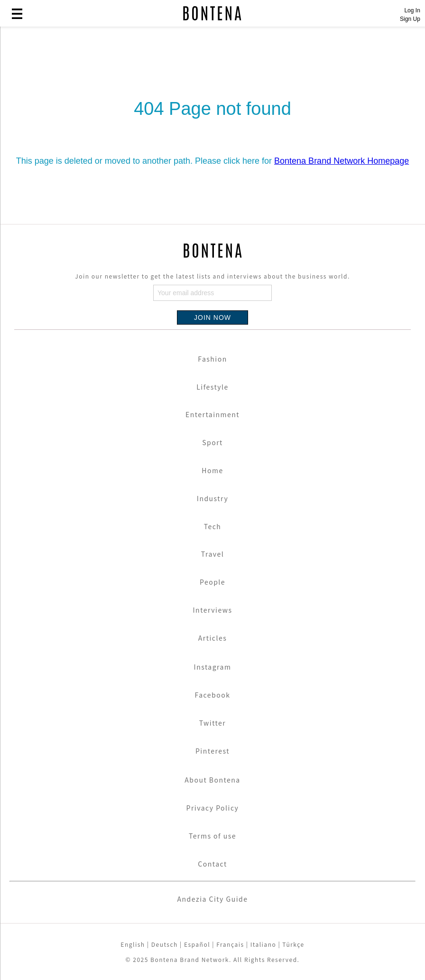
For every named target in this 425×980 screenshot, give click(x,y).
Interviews (213, 610)
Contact (212, 864)
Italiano (263, 944)
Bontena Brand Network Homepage (342, 161)
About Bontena (212, 780)
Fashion (212, 359)
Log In (412, 10)
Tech (213, 526)
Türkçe (293, 944)
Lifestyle (212, 387)
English (133, 944)
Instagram (213, 667)
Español (197, 944)
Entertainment (212, 414)
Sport (212, 442)
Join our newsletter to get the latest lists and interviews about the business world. (212, 276)
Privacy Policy (213, 808)
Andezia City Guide (213, 899)
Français (230, 944)
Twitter (213, 723)
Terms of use (212, 836)
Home (212, 470)
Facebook (213, 695)
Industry (212, 498)
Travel (212, 554)
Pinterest (212, 751)
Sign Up (410, 19)
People (212, 582)
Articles (213, 638)
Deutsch (165, 944)
